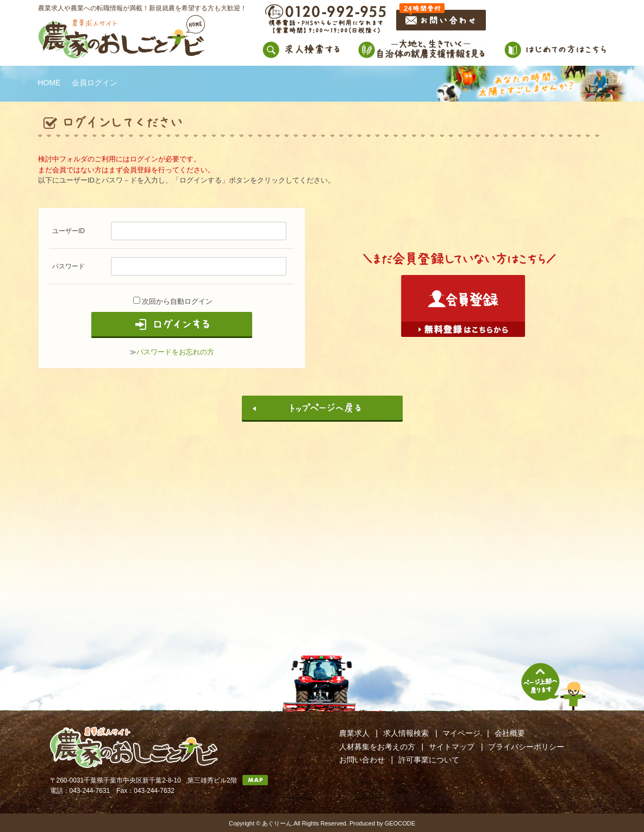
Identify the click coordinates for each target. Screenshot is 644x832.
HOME (49, 83)
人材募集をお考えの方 (377, 747)
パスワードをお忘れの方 (175, 352)
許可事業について (429, 760)
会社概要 (510, 733)
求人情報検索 (406, 733)
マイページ (461, 733)
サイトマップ (452, 747)
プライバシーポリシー (526, 747)
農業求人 (354, 733)
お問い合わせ (362, 760)
